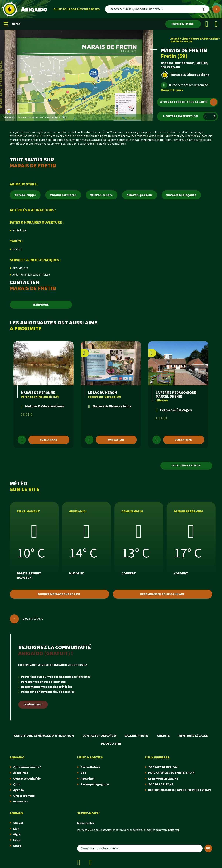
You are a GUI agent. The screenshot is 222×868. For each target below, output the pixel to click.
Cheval (18, 823)
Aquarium (88, 779)
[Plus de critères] (216, 9)
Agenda (19, 790)
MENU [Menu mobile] (12, 24)
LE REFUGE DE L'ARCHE (163, 779)
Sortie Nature (90, 767)
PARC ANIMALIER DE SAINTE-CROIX (171, 773)
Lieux (185, 39)
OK (208, 848)
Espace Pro (21, 802)
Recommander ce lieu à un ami (162, 594)
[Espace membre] (183, 24)
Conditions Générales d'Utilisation (44, 736)
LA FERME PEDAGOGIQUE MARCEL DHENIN (176, 395)
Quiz (17, 784)
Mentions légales (193, 736)
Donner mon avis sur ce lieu (59, 594)
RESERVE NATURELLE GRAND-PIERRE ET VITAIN (180, 790)
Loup (17, 840)
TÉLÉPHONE (41, 305)
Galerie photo (136, 736)
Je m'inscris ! (33, 705)
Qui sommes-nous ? (27, 767)
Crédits (163, 736)
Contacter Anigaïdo (99, 736)
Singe (17, 846)
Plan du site (111, 744)
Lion (16, 829)
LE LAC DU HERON (103, 393)
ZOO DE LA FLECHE (161, 784)
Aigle (17, 834)
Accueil (175, 39)
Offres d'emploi (24, 796)
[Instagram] (216, 24)
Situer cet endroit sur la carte (188, 102)
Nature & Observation (204, 39)
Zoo (83, 773)
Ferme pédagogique (95, 784)
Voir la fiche (48, 440)
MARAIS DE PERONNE (38, 393)
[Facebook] (207, 24)
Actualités (21, 773)
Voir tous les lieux (186, 466)
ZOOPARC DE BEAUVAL (163, 767)
